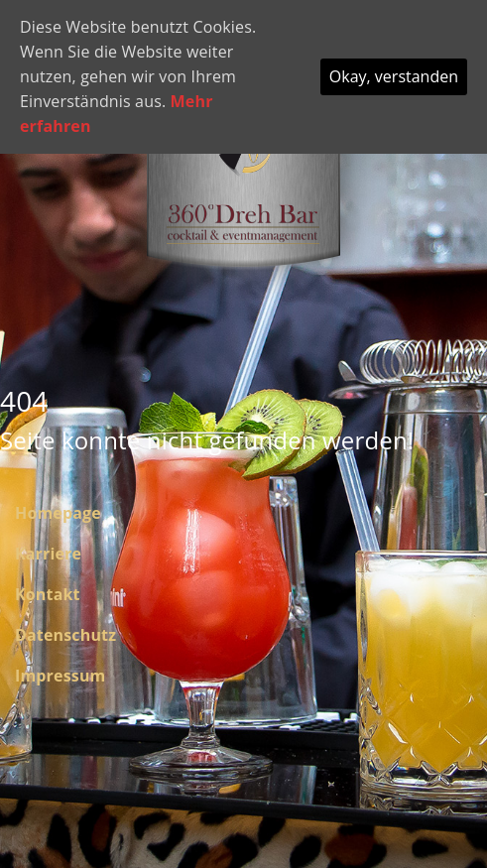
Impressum (60, 676)
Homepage (58, 513)
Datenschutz (65, 635)
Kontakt (48, 594)
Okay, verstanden (394, 76)
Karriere (48, 554)
